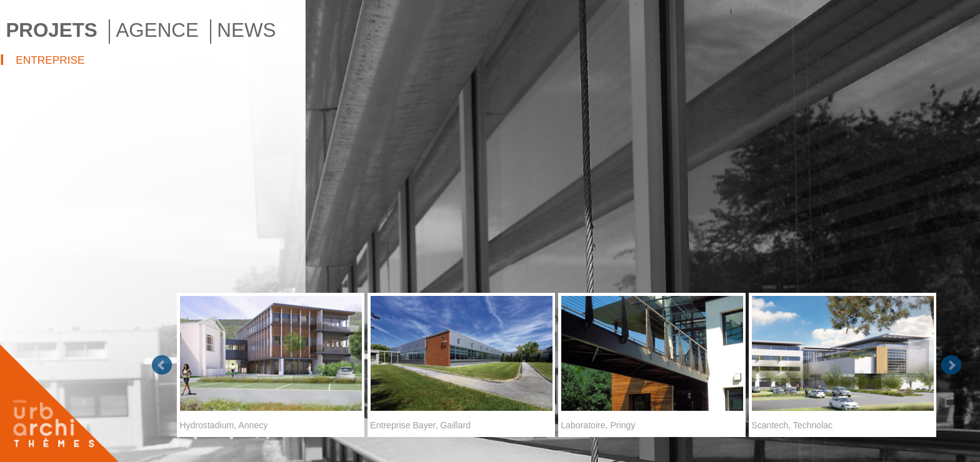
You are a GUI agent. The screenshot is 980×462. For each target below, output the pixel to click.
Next (951, 365)
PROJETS (51, 30)
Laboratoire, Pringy (652, 361)
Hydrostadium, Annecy (271, 361)
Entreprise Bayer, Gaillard (461, 361)
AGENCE (157, 30)
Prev (162, 365)
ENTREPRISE (50, 60)
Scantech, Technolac (842, 361)
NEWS (246, 30)
